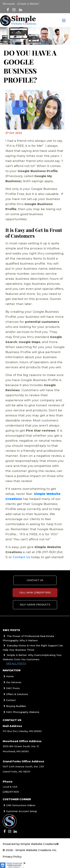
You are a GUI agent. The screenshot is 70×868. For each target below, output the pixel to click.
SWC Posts (11, 688)
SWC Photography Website (21, 712)
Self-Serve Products (35, 605)
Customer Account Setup (20, 811)
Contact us (35, 580)
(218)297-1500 (11, 792)
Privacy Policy (12, 857)
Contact (9, 700)
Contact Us (21, 557)
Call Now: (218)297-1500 (35, 593)
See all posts (16, 663)
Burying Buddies (14, 706)
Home (8, 676)
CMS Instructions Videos (19, 805)
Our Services (12, 682)
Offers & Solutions (15, 694)
